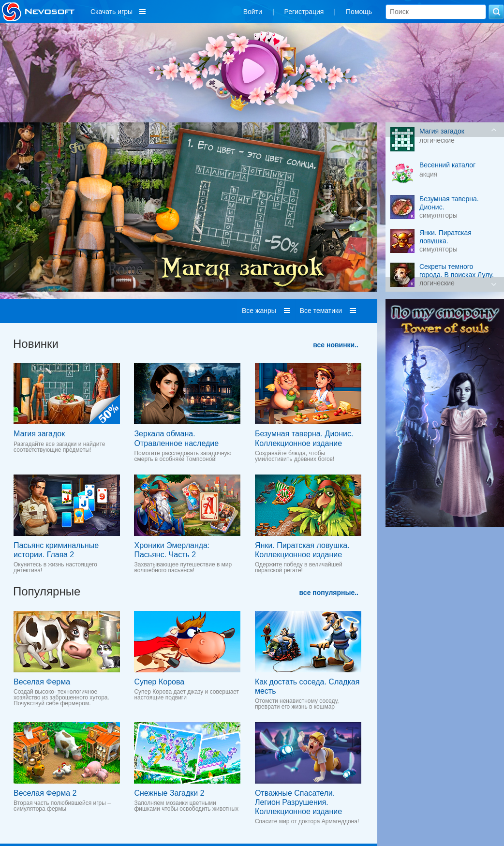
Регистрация (304, 12)
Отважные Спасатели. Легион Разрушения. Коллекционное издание (298, 802)
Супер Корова (159, 682)
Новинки (36, 344)
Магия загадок (39, 434)
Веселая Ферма (42, 682)
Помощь (359, 12)
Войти (253, 12)
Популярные (47, 591)
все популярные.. (329, 593)
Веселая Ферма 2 (45, 793)
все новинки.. (336, 345)
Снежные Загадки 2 (169, 793)
